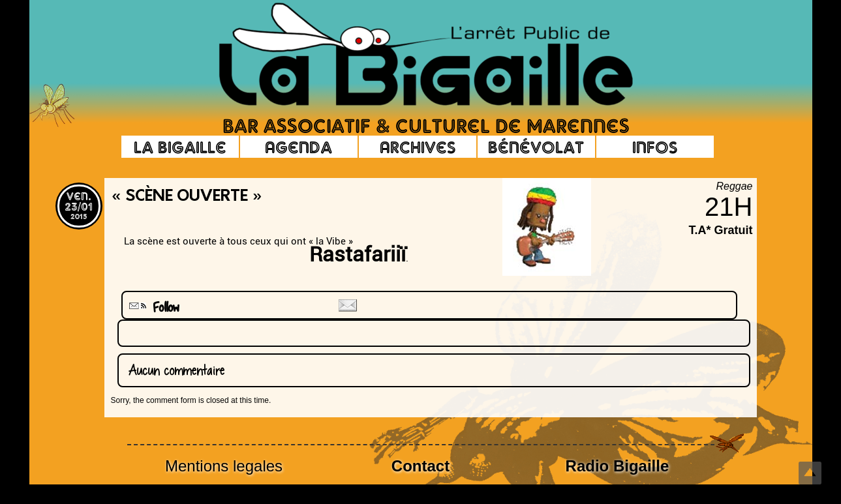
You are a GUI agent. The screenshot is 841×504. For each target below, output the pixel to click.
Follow (153, 307)
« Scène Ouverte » (187, 197)
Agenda (298, 147)
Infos (655, 147)
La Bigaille (180, 147)
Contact (420, 466)
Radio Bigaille (618, 466)
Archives (418, 147)
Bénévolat (536, 147)
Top (810, 473)
